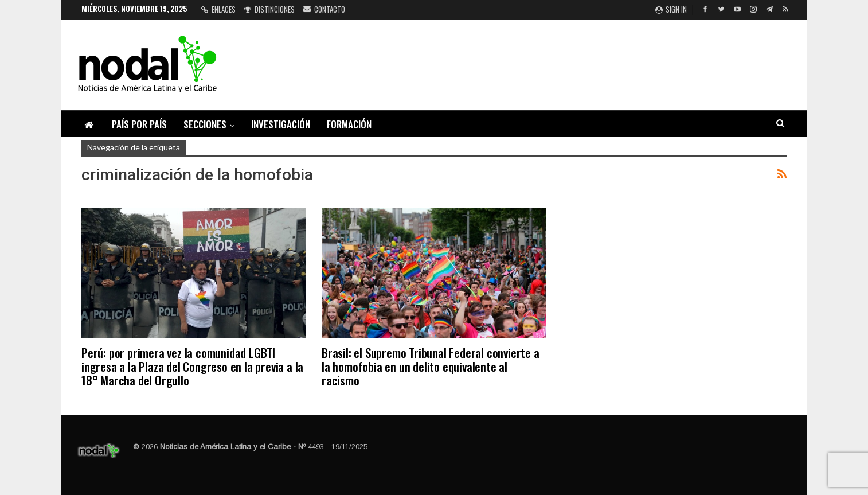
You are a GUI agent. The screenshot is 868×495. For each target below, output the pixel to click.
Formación (349, 124)
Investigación (281, 124)
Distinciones (269, 9)
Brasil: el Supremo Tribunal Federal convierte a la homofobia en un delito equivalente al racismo (431, 366)
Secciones (205, 124)
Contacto (324, 9)
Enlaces (218, 9)
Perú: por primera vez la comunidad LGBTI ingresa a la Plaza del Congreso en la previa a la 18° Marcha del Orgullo (192, 366)
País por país (139, 124)
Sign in (671, 9)
